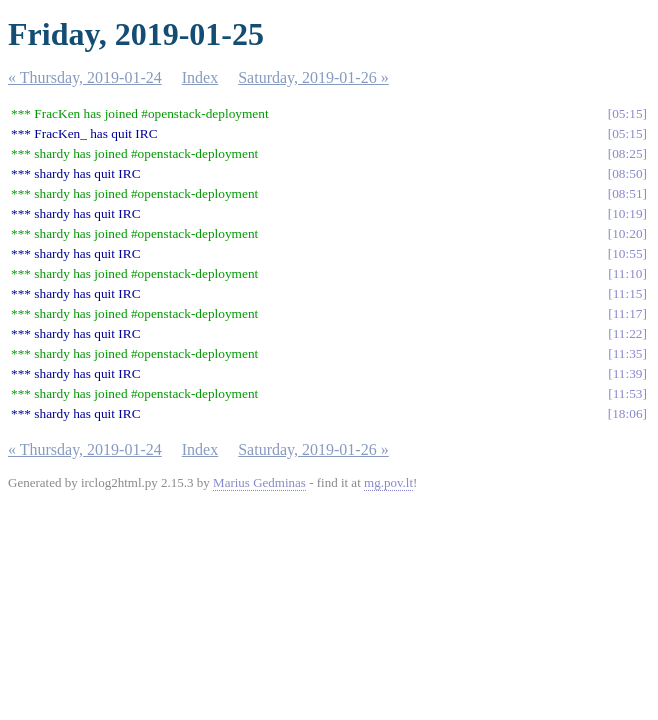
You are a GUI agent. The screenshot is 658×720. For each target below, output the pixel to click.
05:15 (627, 113)
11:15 (628, 293)
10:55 (627, 253)
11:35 (628, 353)
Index (200, 77)
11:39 (628, 373)
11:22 (628, 333)
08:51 (627, 193)
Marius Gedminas (259, 482)
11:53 (628, 393)
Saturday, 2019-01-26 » (313, 77)
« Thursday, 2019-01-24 (85, 77)
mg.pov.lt (388, 482)
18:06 (627, 413)
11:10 (628, 273)
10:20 (627, 233)
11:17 (628, 313)
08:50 (627, 173)
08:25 (627, 153)
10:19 (627, 213)
